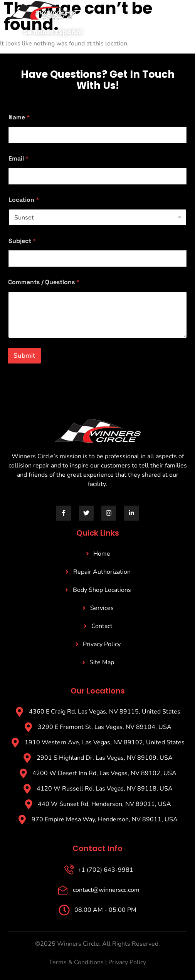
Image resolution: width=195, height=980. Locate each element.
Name (19, 117)
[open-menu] (174, 16)
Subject (22, 241)
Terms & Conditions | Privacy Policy (97, 962)
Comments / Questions (44, 282)
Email (18, 158)
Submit (24, 356)
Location (24, 200)
